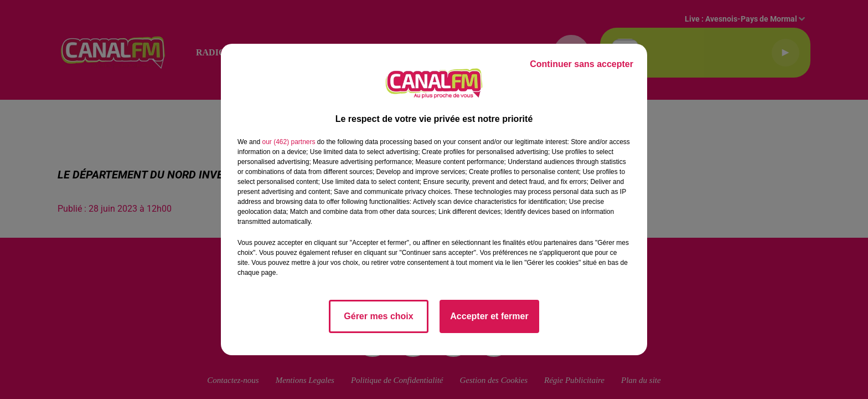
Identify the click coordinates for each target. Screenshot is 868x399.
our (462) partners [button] (288, 142)
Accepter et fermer (489, 316)
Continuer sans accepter (582, 64)
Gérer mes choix (378, 316)
